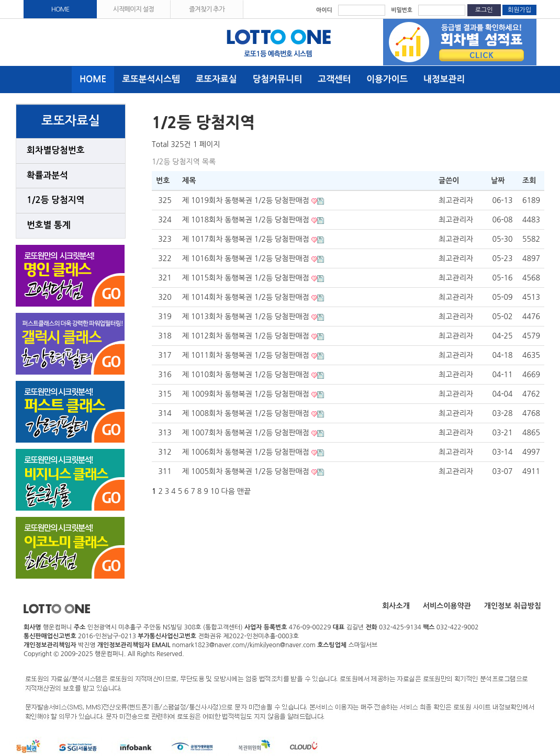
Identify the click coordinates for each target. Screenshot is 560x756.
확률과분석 (47, 176)
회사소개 (396, 606)
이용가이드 (387, 79)
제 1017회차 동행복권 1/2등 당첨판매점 (247, 239)
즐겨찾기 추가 (207, 9)
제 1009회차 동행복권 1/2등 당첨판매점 (247, 394)
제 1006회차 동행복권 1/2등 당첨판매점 (247, 452)
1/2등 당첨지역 (55, 200)
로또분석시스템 (151, 79)
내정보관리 (444, 79)
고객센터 (334, 79)
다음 (228, 491)
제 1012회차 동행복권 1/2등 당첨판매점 (247, 336)
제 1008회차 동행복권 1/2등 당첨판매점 (247, 413)
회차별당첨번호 (55, 150)
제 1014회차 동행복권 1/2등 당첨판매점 (247, 297)
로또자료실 (216, 79)
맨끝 (244, 491)
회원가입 (519, 10)
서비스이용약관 (447, 606)
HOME (60, 9)
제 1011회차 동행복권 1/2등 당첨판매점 (247, 355)
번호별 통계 (49, 225)
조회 (529, 180)
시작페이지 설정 (133, 9)
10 (215, 491)
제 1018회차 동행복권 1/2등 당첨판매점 (247, 220)
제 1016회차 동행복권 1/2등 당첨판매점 (247, 258)
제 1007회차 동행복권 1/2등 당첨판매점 (247, 433)
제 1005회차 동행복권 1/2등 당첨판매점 (247, 471)
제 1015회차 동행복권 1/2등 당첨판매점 (247, 278)
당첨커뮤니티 (278, 79)
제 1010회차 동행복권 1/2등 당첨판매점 (247, 375)
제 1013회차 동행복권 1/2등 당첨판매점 (247, 317)
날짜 (498, 180)
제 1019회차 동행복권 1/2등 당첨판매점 (247, 200)
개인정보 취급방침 (513, 606)
